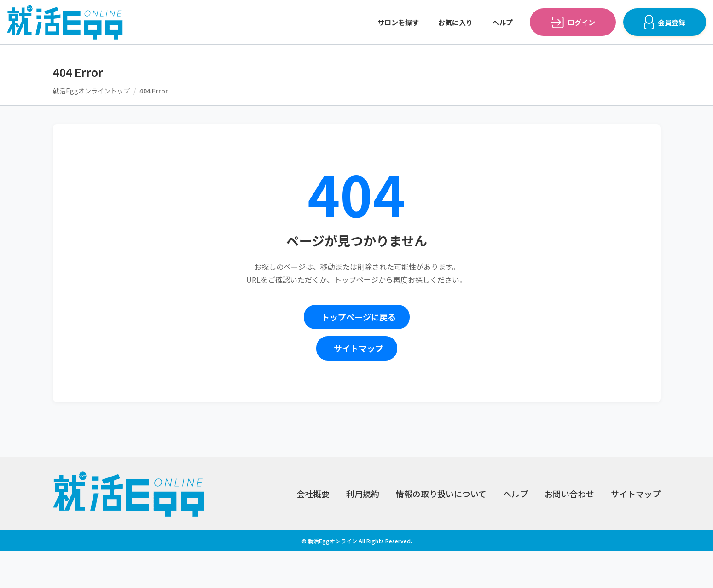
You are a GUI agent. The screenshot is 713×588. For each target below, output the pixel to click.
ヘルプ (502, 22)
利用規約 (363, 494)
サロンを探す (398, 22)
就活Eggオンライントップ (91, 91)
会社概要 (313, 494)
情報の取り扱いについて (441, 494)
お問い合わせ (569, 494)
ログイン (581, 22)
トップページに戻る (359, 317)
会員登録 (672, 22)
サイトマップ (359, 348)
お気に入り (455, 22)
